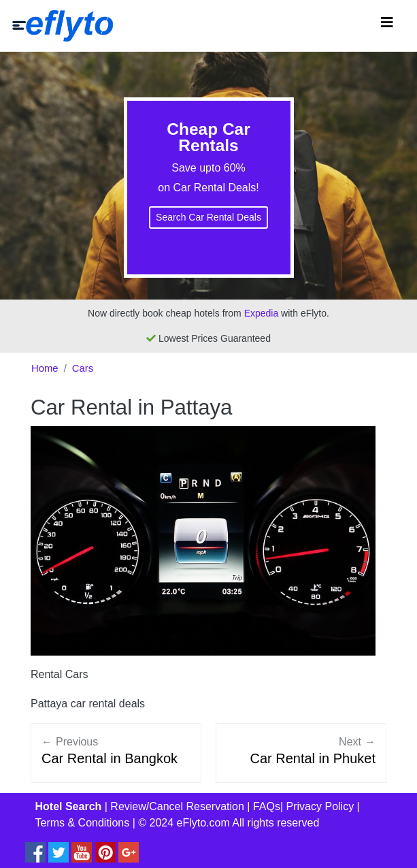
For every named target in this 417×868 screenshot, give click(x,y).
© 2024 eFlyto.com (184, 823)
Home (45, 368)
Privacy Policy (320, 806)
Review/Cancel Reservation (177, 806)
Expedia (262, 313)
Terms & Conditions (83, 823)
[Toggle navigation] (387, 26)
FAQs (267, 806)
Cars (83, 368)
